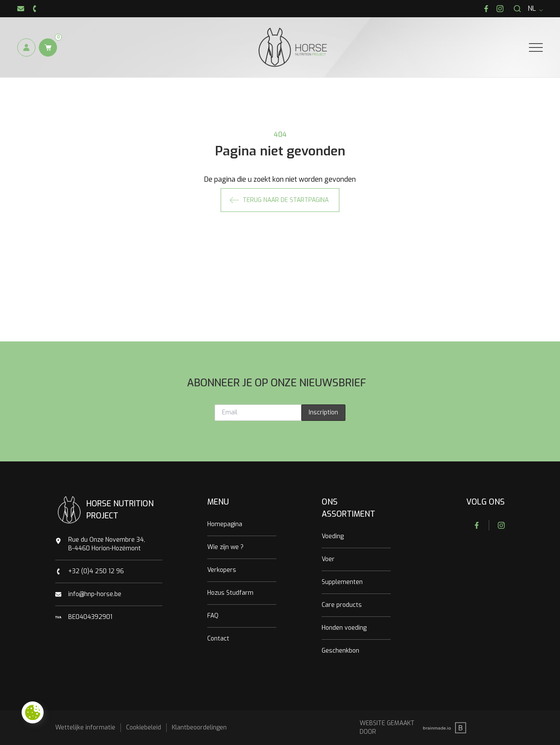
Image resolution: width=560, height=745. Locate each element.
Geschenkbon (340, 651)
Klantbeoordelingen (199, 728)
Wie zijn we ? (225, 547)
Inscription (323, 412)
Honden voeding (344, 628)
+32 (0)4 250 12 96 (96, 571)
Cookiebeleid (144, 728)
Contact (218, 639)
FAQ (213, 616)
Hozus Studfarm (230, 593)
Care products (342, 605)
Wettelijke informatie (85, 728)
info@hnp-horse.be (95, 594)
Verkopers (222, 570)
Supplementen (342, 582)
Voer (328, 559)
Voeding (333, 536)
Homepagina (225, 524)
